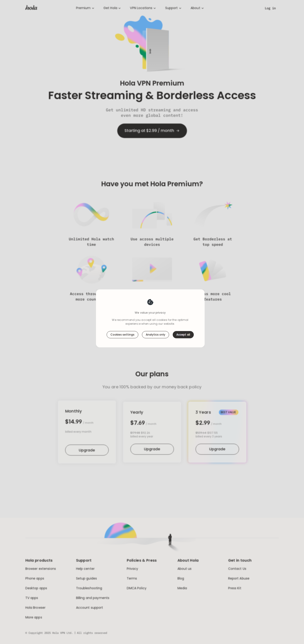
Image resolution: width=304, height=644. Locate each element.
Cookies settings (122, 335)
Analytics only (156, 335)
